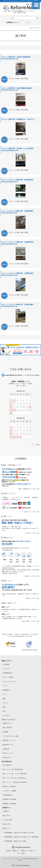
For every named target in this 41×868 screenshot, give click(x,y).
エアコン (5, 703)
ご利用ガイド (7, 811)
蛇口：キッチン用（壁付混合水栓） (13, 769)
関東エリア (16, 851)
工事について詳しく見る (33, 533)
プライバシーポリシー (16, 859)
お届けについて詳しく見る (32, 576)
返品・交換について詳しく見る (31, 621)
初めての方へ (7, 816)
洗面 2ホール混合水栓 (9, 787)
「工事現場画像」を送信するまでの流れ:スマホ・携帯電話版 (21, 837)
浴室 (4, 707)
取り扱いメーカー (8, 753)
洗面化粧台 (6, 690)
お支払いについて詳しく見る (32, 512)
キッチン (5, 686)
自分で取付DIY (7, 765)
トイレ (5, 694)
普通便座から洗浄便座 (9, 804)
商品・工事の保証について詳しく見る (29, 489)
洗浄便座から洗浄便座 (9, 799)
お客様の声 (6, 749)
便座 (4, 699)
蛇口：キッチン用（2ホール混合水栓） (14, 778)
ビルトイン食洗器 (8, 677)
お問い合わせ (7, 757)
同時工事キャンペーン (9, 740)
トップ (31, 28)
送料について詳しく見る (33, 598)
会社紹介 (9, 851)
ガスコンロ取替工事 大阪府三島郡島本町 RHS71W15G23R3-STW (17, 58)
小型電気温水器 (7, 673)
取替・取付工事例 (22, 79)
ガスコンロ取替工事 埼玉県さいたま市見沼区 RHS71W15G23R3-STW (18, 150)
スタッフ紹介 (21, 853)
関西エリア (24, 851)
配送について (7, 828)
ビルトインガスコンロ (9, 681)
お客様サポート (7, 723)
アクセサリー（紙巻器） (10, 791)
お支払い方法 (7, 824)
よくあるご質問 (7, 820)
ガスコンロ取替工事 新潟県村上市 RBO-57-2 (18, 119)
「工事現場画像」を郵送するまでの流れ (15, 841)
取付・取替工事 (7, 728)
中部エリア (33, 851)
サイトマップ (6, 859)
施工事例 (5, 732)
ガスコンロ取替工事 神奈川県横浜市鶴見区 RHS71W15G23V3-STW (17, 89)
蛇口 (4, 711)
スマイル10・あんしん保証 (11, 736)
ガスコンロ (12, 79)
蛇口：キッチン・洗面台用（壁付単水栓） (15, 782)
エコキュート (7, 669)
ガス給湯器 (6, 664)
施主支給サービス (8, 745)
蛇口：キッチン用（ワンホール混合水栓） (15, 774)
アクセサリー (7, 716)
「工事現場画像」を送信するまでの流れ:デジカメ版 (18, 833)
